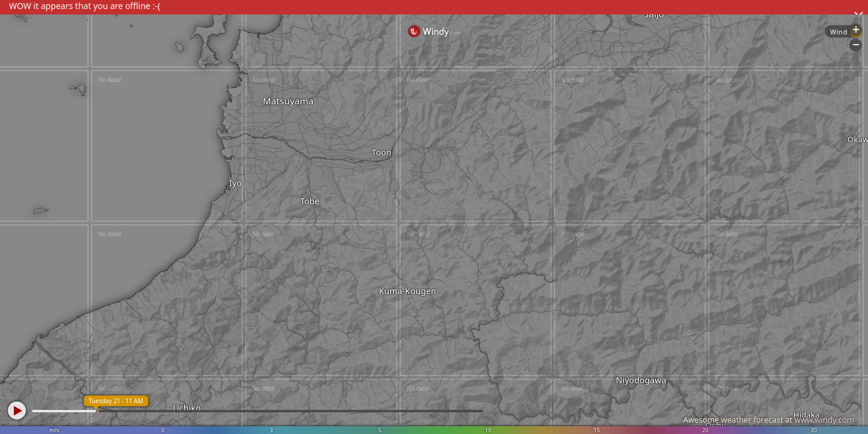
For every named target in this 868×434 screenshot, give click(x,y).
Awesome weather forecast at (769, 420)
